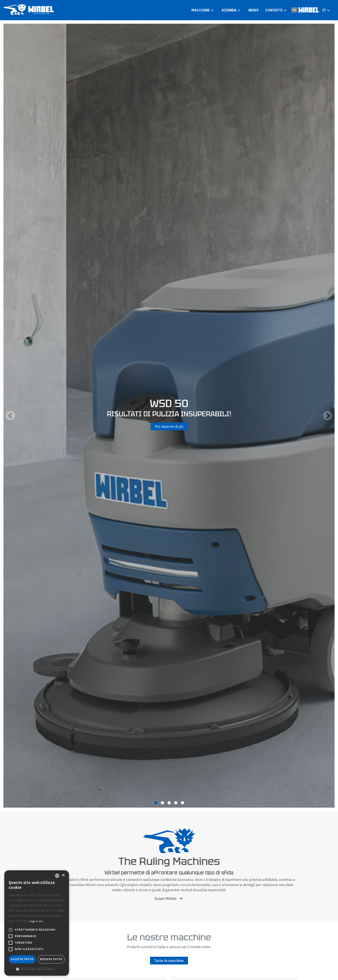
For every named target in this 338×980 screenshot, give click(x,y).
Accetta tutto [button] (22, 959)
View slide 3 (169, 803)
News (253, 10)
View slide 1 (156, 803)
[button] (37, 969)
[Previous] (10, 416)
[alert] (37, 923)
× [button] (63, 875)
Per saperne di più (169, 426)
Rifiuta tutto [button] (51, 959)
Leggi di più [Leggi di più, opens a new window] (36, 921)
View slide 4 (176, 803)
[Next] (328, 416)
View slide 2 (162, 803)
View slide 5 (182, 803)
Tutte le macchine (169, 961)
